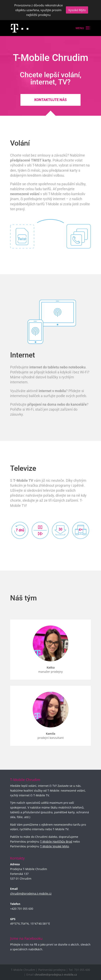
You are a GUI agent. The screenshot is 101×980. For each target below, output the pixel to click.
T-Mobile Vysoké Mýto (54, 846)
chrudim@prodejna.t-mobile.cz (31, 893)
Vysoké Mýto (77, 10)
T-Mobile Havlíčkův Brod (56, 841)
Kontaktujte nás (50, 100)
